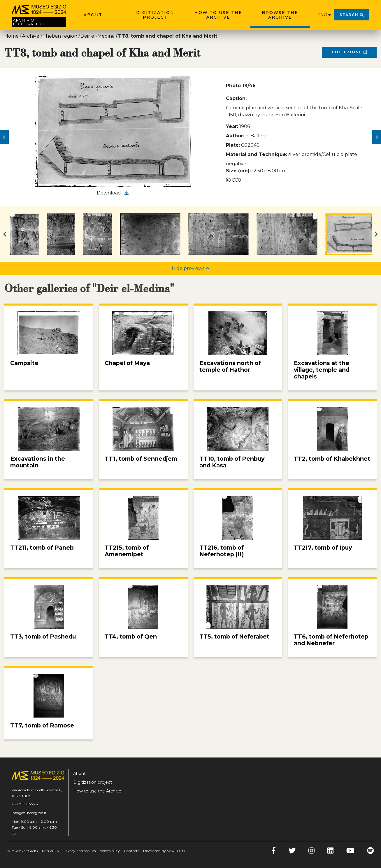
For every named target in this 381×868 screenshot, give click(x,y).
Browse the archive (280, 15)
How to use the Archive (218, 15)
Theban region (60, 36)
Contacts (131, 851)
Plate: (233, 145)
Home (12, 36)
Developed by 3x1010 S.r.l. (165, 851)
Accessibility (110, 851)
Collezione (349, 52)
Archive (31, 36)
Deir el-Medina (98, 36)
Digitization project (155, 15)
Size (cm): (238, 171)
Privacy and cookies (79, 851)
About (93, 15)
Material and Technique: (257, 154)
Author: (235, 136)
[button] (4, 137)
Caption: (236, 98)
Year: (232, 126)
